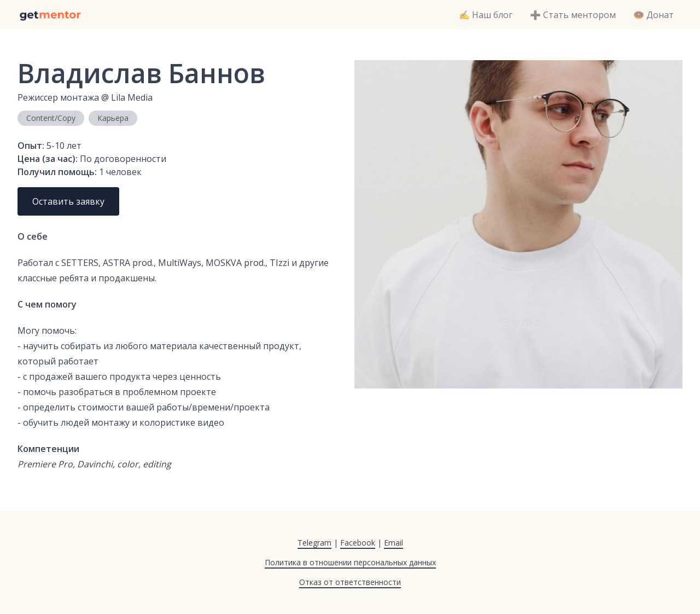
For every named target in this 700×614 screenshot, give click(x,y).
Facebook (358, 543)
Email (393, 543)
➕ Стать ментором (573, 15)
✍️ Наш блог (486, 15)
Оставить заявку (68, 201)
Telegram (314, 543)
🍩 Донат (654, 15)
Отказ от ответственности (350, 582)
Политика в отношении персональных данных (350, 562)
